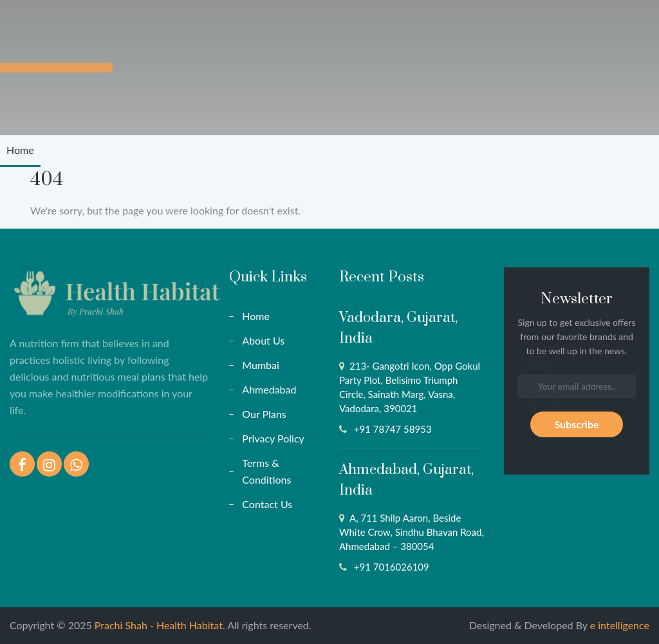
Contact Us (267, 504)
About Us (263, 340)
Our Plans (264, 414)
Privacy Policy (273, 438)
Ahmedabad (269, 389)
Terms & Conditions (266, 471)
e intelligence (620, 625)
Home (20, 150)
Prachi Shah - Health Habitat (159, 625)
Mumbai (261, 365)
